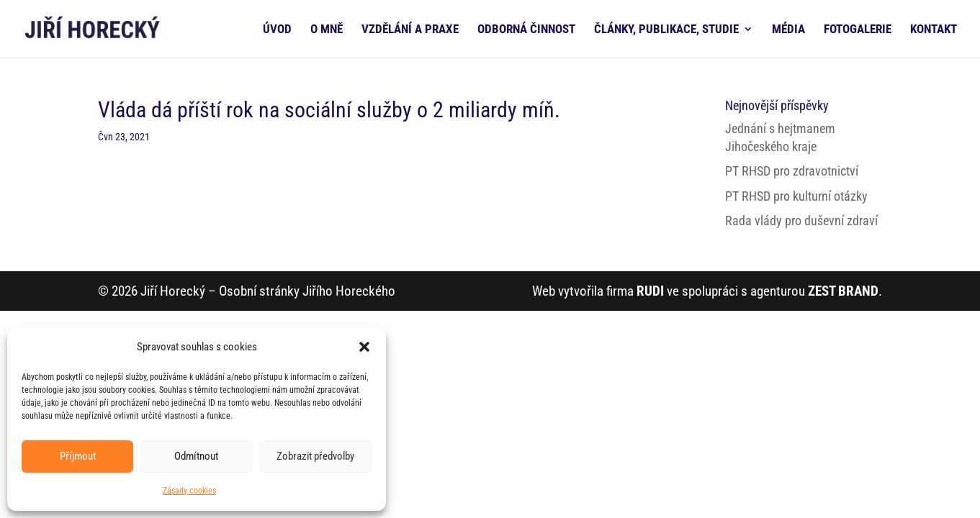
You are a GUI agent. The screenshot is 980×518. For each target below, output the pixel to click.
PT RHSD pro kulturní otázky (796, 196)
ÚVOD (277, 30)
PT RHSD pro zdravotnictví (792, 171)
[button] (364, 347)
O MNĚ (327, 30)
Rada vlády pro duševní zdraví (801, 221)
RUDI (650, 291)
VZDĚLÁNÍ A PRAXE (410, 30)
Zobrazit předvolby (315, 456)
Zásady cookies (189, 491)
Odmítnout (196, 456)
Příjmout (78, 456)
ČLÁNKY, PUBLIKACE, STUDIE (666, 30)
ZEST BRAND (843, 291)
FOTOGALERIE (858, 30)
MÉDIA (788, 30)
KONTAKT (934, 30)
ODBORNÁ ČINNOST (526, 30)
